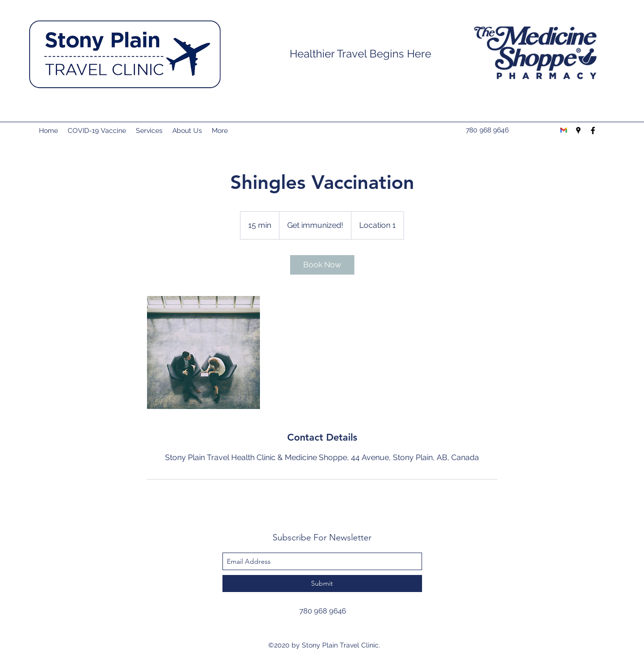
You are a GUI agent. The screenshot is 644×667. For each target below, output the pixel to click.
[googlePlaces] (578, 130)
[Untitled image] (203, 352)
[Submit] (322, 584)
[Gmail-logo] (564, 130)
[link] (322, 265)
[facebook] (593, 130)
